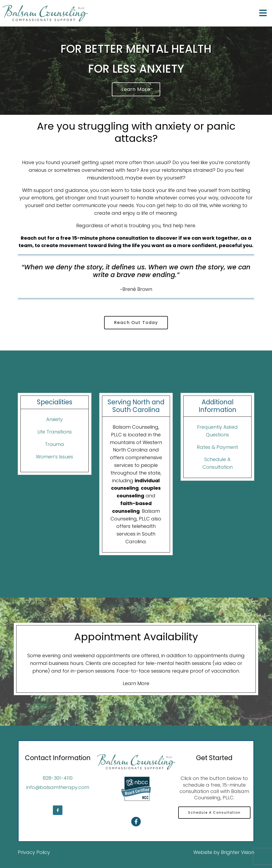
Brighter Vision (238, 852)
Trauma (54, 444)
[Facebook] (58, 810)
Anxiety (54, 419)
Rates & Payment (217, 447)
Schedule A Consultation (214, 812)
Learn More (136, 89)
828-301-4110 (58, 778)
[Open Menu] (263, 13)
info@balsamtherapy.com (58, 787)
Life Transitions (55, 432)
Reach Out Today (136, 323)
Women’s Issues (54, 457)
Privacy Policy (34, 852)
